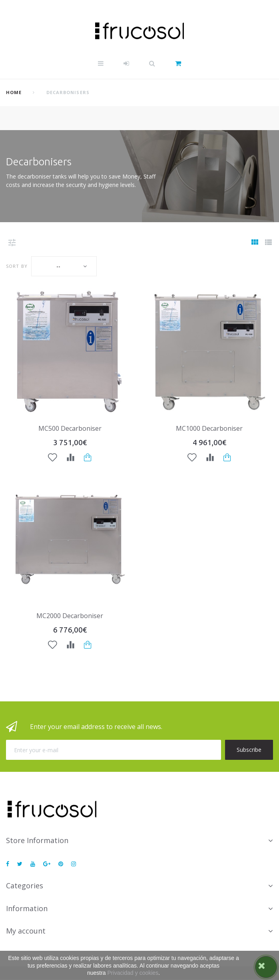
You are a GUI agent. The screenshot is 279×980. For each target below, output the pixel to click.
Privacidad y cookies (133, 973)
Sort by (17, 266)
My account (26, 931)
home (14, 92)
